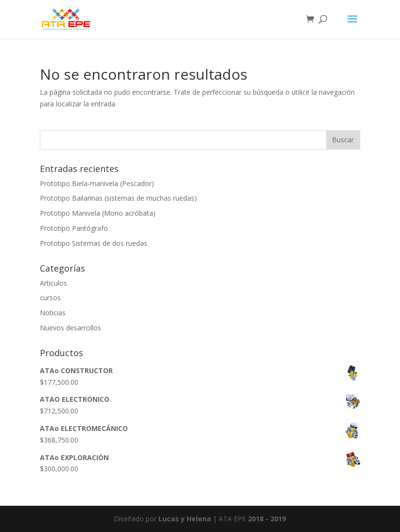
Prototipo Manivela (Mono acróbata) (98, 213)
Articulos (53, 283)
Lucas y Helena (185, 519)
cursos (50, 298)
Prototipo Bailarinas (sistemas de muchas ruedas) (118, 198)
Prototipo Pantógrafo (74, 228)
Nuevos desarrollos (70, 328)
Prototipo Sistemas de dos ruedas (94, 243)
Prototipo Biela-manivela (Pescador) (97, 183)
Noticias (53, 313)
